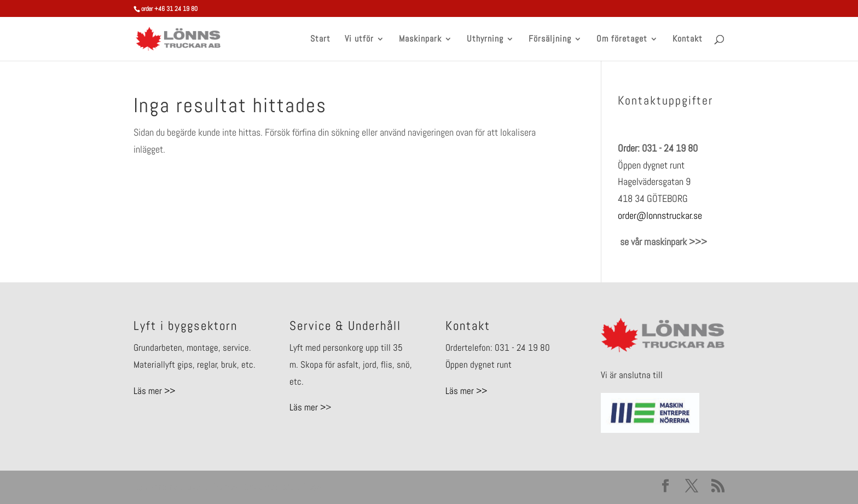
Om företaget (622, 40)
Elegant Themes (208, 487)
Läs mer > (308, 407)
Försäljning (550, 40)
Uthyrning (485, 40)
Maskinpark (420, 40)
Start (320, 40)
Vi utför (359, 40)
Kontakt (688, 40)
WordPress (302, 487)
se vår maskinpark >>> (662, 242)
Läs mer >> (154, 391)
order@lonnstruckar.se (660, 215)
